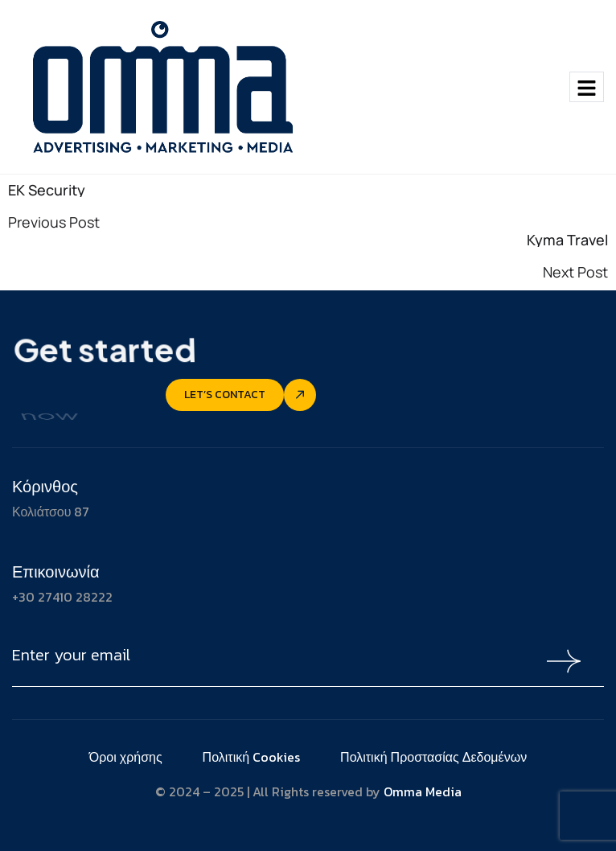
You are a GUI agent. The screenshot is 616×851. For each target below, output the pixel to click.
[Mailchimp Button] (560, 661)
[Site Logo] (160, 85)
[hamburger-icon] (587, 87)
